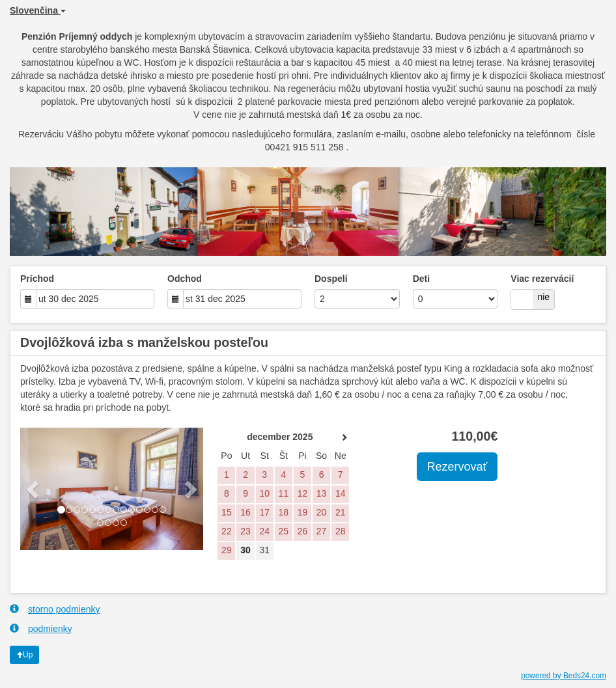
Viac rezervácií (542, 279)
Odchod (185, 279)
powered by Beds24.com (564, 676)
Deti (421, 279)
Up (24, 655)
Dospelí (331, 279)
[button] (34, 489)
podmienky (41, 628)
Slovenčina (38, 10)
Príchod (37, 279)
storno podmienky (55, 609)
